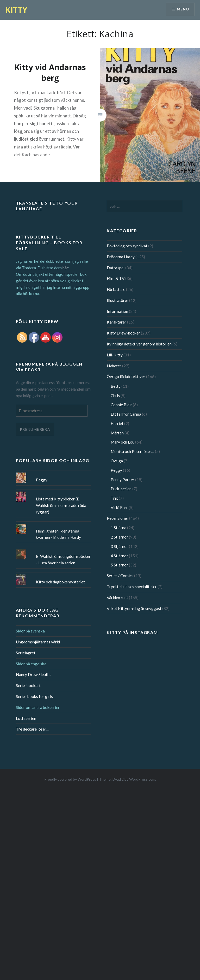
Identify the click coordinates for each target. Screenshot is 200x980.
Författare (116, 289)
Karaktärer (117, 322)
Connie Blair (121, 405)
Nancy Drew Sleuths (34, 674)
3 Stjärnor (119, 546)
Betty (116, 386)
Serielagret (26, 653)
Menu (183, 9)
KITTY (16, 10)
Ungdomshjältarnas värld (38, 642)
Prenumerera (35, 429)
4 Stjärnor (119, 556)
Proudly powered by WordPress (70, 779)
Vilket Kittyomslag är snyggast (134, 608)
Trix (114, 498)
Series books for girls (34, 696)
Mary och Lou (123, 442)
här (65, 268)
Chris (115, 396)
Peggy (116, 470)
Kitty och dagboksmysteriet (60, 582)
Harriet (117, 423)
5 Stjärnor (119, 565)
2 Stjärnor (119, 537)
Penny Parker (123, 480)
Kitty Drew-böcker (123, 333)
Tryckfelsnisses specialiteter (132, 587)
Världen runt (117, 597)
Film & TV (116, 278)
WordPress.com (142, 779)
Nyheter (114, 366)
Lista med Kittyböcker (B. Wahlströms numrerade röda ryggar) (61, 505)
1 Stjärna (118, 528)
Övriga (117, 461)
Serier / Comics (120, 576)
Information (117, 311)
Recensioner (118, 518)
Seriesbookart (28, 685)
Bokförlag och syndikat (127, 246)
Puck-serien (121, 489)
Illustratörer (118, 300)
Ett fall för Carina (126, 414)
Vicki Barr (119, 507)
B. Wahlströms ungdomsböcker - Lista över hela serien (63, 560)
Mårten (117, 433)
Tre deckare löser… (33, 729)
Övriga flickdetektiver (126, 377)
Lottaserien (26, 718)
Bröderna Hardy (121, 257)
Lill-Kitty (115, 355)
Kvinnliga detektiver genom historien (139, 344)
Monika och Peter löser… (132, 451)
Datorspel (116, 268)
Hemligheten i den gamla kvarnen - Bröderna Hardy (58, 534)
